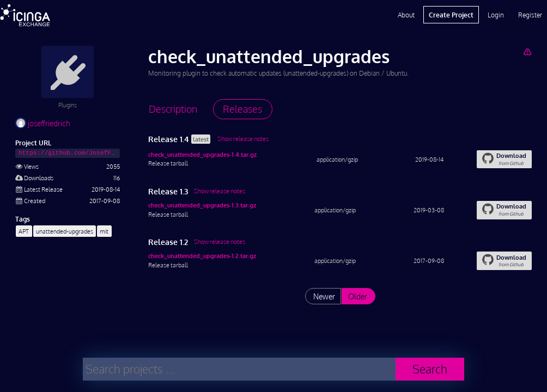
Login (496, 15)
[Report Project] (527, 51)
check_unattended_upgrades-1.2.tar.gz (202, 256)
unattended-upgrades (65, 231)
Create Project (451, 15)
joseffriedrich (43, 123)
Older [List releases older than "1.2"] (358, 296)
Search (430, 369)
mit (104, 231)
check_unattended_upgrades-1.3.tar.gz (202, 205)
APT (24, 231)
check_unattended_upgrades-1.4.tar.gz (202, 154)
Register (530, 15)
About (406, 15)
